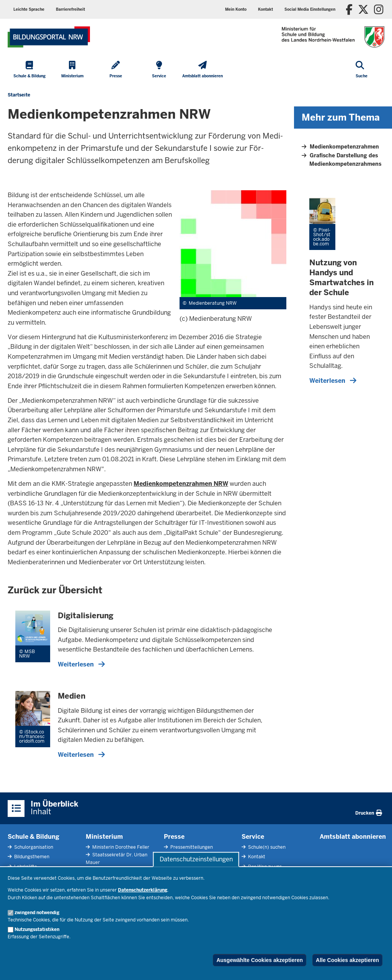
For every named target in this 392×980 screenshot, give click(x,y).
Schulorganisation (33, 847)
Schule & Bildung (33, 837)
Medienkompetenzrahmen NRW (181, 484)
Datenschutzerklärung (143, 890)
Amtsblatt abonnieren (353, 837)
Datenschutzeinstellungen (196, 859)
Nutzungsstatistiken (37, 929)
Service (253, 837)
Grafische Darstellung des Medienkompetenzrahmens (345, 160)
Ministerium (104, 837)
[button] (310, 9)
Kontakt (256, 857)
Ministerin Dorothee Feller (120, 847)
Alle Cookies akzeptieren (347, 960)
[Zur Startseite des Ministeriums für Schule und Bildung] (49, 37)
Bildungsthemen (31, 857)
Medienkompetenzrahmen (344, 147)
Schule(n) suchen (266, 847)
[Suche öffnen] (362, 70)
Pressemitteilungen (191, 847)
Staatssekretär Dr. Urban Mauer (117, 858)
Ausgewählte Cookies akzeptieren (260, 960)
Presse (174, 837)
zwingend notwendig (37, 913)
